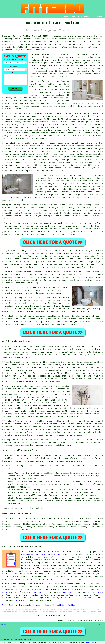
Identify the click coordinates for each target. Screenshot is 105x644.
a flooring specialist (28, 595)
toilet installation (90, 571)
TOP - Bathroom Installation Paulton (22, 605)
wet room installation (59, 568)
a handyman (40, 598)
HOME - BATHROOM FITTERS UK (52, 616)
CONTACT (87, 17)
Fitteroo (6, 640)
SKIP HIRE (68, 592)
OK (100, 643)
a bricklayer (79, 589)
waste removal (95, 598)
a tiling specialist (37, 592)
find (11, 519)
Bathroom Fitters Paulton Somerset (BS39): (27, 36)
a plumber (59, 595)
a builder (84, 595)
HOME (66, 17)
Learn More (90, 643)
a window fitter (11, 598)
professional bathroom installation (41, 554)
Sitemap (4, 624)
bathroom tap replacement (35, 565)
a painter (21, 601)
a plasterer (67, 598)
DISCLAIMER (97, 17)
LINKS (73, 17)
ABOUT (80, 17)
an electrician (95, 592)
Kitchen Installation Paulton (60, 605)
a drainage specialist (44, 589)
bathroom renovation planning (79, 565)
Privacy (101, 624)
